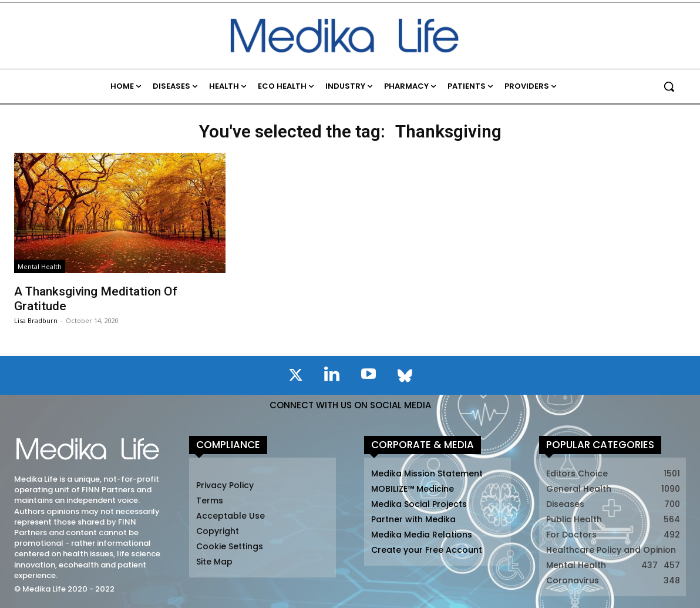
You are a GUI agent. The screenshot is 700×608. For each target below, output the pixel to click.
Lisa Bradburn (36, 320)
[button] (669, 86)
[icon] (295, 377)
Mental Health (40, 266)
